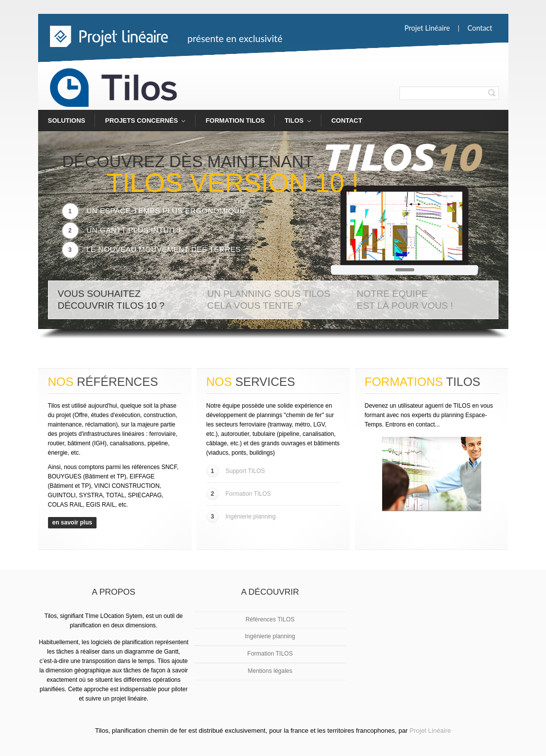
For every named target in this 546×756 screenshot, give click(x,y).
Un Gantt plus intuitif (123, 230)
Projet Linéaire (430, 731)
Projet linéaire (427, 28)
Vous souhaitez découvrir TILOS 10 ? (111, 300)
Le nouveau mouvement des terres (152, 249)
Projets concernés (140, 124)
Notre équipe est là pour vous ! (405, 300)
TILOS (293, 124)
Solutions (67, 120)
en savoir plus (73, 522)
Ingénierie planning (241, 517)
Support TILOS (236, 471)
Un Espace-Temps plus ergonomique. (155, 211)
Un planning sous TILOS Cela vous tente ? (269, 300)
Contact (480, 28)
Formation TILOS (235, 120)
